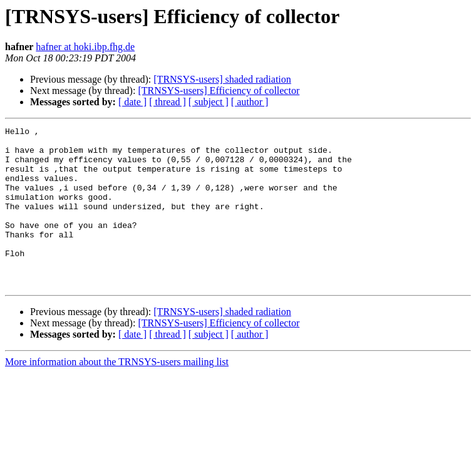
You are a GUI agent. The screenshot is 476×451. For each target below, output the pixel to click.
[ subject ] (209, 102)
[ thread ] (168, 102)
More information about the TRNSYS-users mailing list (117, 394)
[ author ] (250, 102)
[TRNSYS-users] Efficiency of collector (219, 91)
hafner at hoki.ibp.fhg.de (85, 47)
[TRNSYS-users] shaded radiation (222, 79)
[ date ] (132, 102)
